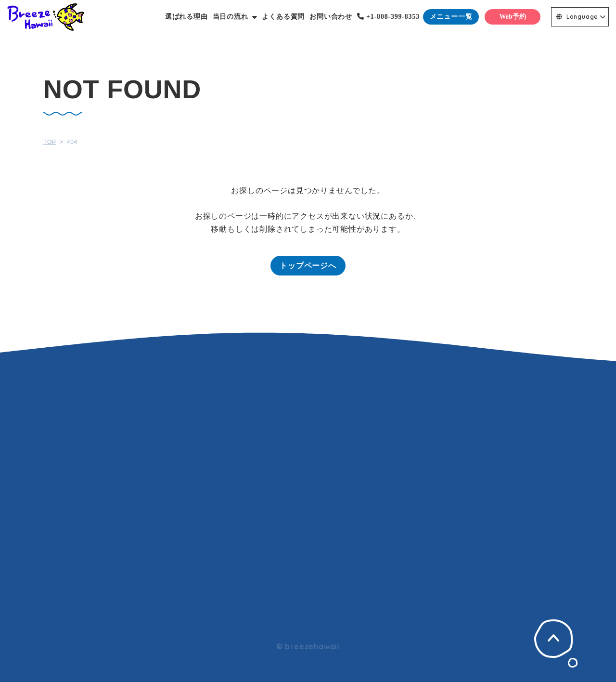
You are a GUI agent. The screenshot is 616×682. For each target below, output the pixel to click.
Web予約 (512, 17)
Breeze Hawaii (46, 17)
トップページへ (308, 266)
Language (577, 17)
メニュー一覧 (451, 17)
